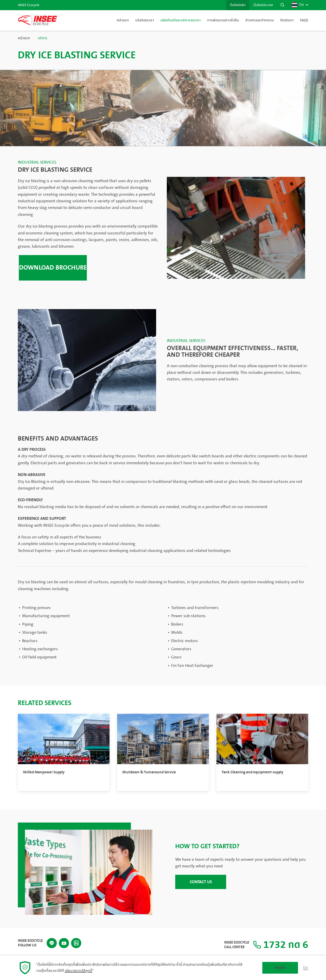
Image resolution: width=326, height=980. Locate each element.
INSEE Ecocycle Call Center (237, 945)
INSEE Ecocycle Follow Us (30, 943)
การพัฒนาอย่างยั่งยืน (223, 20)
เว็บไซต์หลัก (238, 5)
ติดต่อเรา (287, 20)
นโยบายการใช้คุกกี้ (78, 971)
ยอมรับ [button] (280, 968)
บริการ (43, 38)
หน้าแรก (123, 20)
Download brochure (53, 268)
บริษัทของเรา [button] (145, 20)
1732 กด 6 (281, 945)
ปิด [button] (306, 968)
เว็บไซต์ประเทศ (263, 5)
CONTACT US (201, 882)
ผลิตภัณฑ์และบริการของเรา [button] (181, 20)
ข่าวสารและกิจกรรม (260, 20)
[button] (282, 5)
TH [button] (297, 5)
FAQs (304, 20)
